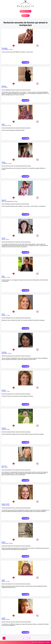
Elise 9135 (4, 466)
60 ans (7, 239)
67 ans (10, 163)
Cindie (3, 314)
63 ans (8, 619)
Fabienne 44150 (5, 504)
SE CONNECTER (25, 16)
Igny (3, 467)
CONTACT (48, 642)
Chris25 (4, 238)
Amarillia (4, 428)
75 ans (6, 467)
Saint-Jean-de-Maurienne (8, 201)
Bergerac (4, 277)
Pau (3, 87)
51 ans (8, 315)
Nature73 (4, 200)
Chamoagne (5, 48)
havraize (4, 390)
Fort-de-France (5, 543)
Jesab (3, 124)
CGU (35, 642)
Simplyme (4, 86)
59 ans (11, 543)
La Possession (5, 49)
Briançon (4, 315)
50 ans (10, 125)
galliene (4, 542)
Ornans (3, 239)
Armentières (5, 163)
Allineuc (4, 581)
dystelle (4, 618)
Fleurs (3, 276)
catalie (3, 580)
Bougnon (4, 619)
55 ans (10, 353)
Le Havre (4, 391)
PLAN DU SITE (41, 642)
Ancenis (4, 505)
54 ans (8, 505)
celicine (3, 162)
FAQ (32, 642)
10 (29, 638)
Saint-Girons (5, 353)
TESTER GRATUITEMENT (26, 11)
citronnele (4, 352)
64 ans (11, 49)
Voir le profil (25, 62)
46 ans (8, 429)
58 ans (6, 87)
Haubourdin (4, 125)
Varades (4, 429)
